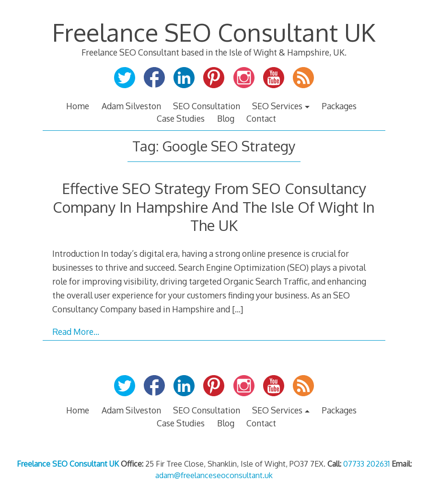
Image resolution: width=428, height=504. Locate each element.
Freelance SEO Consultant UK (214, 32)
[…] (237, 309)
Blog (226, 118)
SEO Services (277, 106)
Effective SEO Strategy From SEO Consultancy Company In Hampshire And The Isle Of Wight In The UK (214, 206)
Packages (339, 106)
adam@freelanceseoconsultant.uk (214, 475)
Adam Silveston (131, 106)
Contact (261, 118)
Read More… (76, 332)
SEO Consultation (207, 106)
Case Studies (181, 118)
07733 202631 (366, 464)
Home (78, 106)
